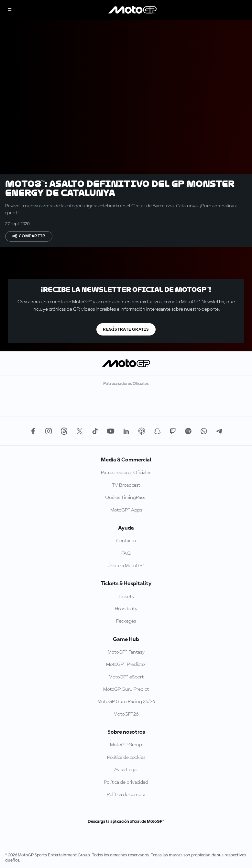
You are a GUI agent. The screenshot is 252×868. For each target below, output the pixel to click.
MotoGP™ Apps (126, 510)
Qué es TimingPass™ (126, 498)
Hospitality (126, 609)
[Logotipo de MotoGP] (133, 10)
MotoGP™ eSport (126, 677)
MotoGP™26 (126, 714)
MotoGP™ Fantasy (126, 652)
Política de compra (126, 795)
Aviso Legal (126, 770)
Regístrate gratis (126, 329)
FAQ (126, 553)
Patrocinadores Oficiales (126, 473)
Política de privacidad (126, 782)
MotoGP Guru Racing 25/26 (126, 702)
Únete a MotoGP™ (126, 566)
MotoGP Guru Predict (126, 689)
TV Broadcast (126, 485)
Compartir (29, 236)
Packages (126, 621)
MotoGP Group (126, 745)
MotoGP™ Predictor (126, 665)
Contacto (126, 541)
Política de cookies (126, 758)
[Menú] (10, 10)
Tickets (126, 597)
